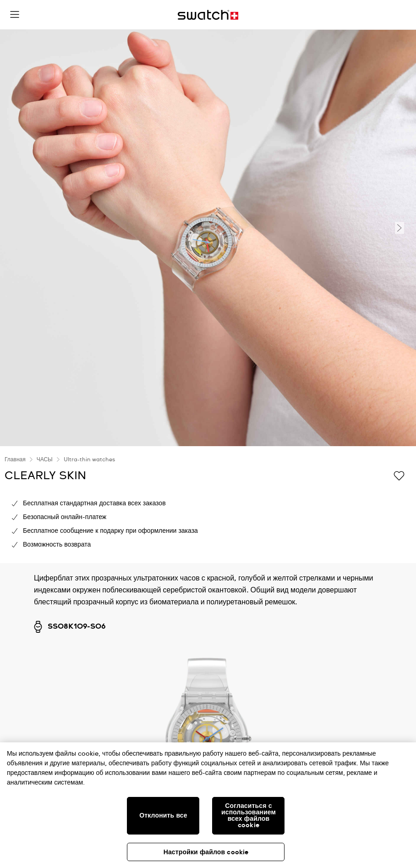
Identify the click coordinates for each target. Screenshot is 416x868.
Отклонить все (163, 816)
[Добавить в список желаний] (399, 475)
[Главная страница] (208, 15)
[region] (208, 805)
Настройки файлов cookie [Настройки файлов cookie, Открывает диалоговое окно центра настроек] (206, 852)
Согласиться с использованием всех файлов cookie (249, 816)
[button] (15, 15)
